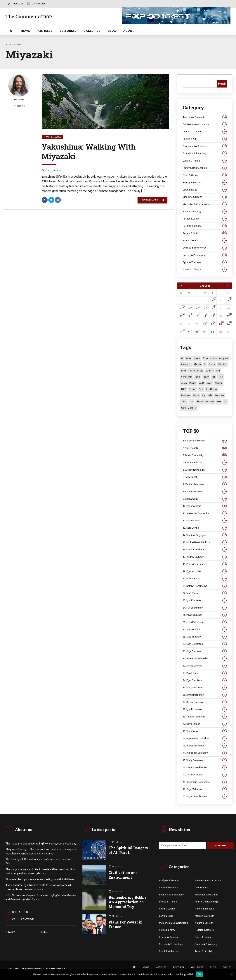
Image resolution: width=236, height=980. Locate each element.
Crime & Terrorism (205, 132)
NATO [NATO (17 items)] (184, 389)
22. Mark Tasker (205, 593)
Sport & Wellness (205, 262)
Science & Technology (205, 248)
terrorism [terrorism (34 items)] (219, 395)
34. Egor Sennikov (205, 680)
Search (222, 84)
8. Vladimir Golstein (205, 492)
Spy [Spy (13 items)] (203, 395)
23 (220, 324)
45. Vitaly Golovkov (205, 760)
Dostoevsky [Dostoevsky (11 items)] (186, 364)
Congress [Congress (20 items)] (224, 358)
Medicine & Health (205, 197)
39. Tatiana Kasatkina (205, 717)
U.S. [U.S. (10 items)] (191, 402)
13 (197, 316)
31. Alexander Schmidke (205, 659)
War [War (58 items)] (225, 402)
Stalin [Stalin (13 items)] (210, 395)
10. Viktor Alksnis (205, 506)
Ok (199, 974)
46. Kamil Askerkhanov (205, 767)
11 (181, 316)
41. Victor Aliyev (205, 731)
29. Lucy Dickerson (205, 644)
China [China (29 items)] (205, 358)
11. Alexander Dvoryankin (205, 513)
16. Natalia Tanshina (205, 550)
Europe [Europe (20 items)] (212, 364)
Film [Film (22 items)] (225, 364)
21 (205, 324)
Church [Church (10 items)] (214, 358)
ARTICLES (45, 31)
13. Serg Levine (205, 528)
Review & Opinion (205, 233)
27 (197, 332)
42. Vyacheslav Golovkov (205, 739)
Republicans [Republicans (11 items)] (211, 389)
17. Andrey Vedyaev (205, 557)
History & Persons (205, 183)
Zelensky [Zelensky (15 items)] (192, 408)
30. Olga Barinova (205, 651)
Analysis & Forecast (205, 117)
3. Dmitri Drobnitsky (205, 455)
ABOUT (129, 31)
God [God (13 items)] (218, 371)
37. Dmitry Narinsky (205, 702)
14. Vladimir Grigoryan (205, 535)
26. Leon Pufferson (205, 622)
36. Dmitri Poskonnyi (205, 695)
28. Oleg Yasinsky (205, 637)
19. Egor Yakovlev (205, 571)
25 (181, 332)
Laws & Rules (205, 190)
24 (228, 324)
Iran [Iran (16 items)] (214, 377)
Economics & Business (205, 146)
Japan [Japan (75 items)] (184, 383)
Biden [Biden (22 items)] (188, 358)
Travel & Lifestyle (52, 137)
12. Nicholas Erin (205, 521)
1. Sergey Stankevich (205, 441)
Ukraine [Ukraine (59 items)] (199, 402)
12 (189, 316)
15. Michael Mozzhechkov (205, 542)
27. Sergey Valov (205, 630)
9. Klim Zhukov (205, 499)
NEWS (25, 31)
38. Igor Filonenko (205, 709)
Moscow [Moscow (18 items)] (219, 383)
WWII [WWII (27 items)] (183, 408)
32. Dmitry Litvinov (205, 666)
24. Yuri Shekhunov (205, 608)
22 (212, 324)
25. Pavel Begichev (205, 615)
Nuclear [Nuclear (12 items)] (193, 389)
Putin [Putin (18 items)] (201, 389)
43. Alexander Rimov (205, 746)
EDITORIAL (68, 31)
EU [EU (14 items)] (205, 364)
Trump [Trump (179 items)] (184, 402)
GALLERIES (92, 31)
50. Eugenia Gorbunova (205, 796)
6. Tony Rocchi (205, 477)
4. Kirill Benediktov (205, 462)
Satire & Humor (205, 241)
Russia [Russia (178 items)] (196, 395)
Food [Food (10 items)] (184, 371)
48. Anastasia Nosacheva (205, 782)
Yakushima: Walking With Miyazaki (89, 152)
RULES (45, 932)
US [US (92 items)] (207, 402)
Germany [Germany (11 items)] (210, 371)
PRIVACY (10, 932)
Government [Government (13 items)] (187, 377)
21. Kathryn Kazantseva (205, 586)
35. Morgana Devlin (205, 688)
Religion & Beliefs (205, 226)
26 (189, 332)
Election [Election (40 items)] (198, 364)
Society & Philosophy (205, 255)
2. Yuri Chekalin (205, 448)
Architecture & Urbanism (205, 124)
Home (8, 45)
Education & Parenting (205, 153)
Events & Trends (205, 161)
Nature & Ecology (205, 212)
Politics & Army (205, 219)
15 (212, 316)
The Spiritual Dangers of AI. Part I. (128, 850)
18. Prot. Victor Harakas (205, 564)
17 (228, 316)
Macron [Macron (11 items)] (193, 383)
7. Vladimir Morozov (205, 484)
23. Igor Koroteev (205, 600)
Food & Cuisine (205, 175)
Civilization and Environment (123, 875)
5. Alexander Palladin (205, 470)
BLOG (112, 31)
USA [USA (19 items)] (212, 402)
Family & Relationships (205, 168)
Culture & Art (205, 139)
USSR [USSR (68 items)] (219, 402)
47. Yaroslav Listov (205, 775)
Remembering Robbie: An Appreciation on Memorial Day (128, 902)
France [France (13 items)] (192, 371)
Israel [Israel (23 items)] (221, 377)
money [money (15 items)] (209, 383)
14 (205, 316)
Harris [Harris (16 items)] (197, 377)
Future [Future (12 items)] (200, 371)
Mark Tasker (19, 88)
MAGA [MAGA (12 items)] (201, 383)
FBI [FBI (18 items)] (219, 364)
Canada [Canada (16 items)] (197, 358)
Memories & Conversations (205, 204)
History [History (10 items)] (206, 377)
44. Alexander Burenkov (205, 753)
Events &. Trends (168, 902)
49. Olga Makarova (205, 789)
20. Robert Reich (205, 579)
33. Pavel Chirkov (205, 673)
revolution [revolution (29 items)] (186, 395)
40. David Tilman (205, 724)
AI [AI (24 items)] (182, 358)
